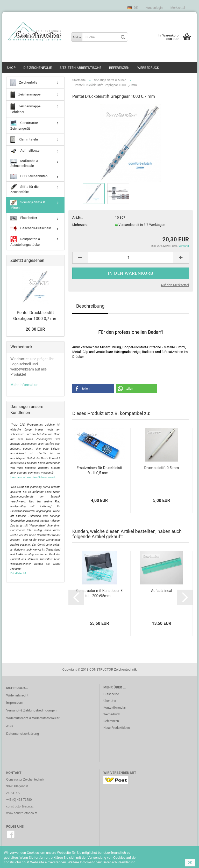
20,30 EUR (35, 329)
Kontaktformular (115, 708)
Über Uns (110, 701)
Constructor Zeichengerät (24, 125)
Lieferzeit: (80, 225)
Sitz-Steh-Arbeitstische (80, 68)
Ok (190, 863)
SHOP (11, 68)
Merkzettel (178, 8)
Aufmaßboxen (26, 151)
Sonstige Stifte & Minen (28, 205)
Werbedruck (148, 68)
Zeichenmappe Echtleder (25, 109)
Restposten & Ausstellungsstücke (25, 241)
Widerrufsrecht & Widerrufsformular (33, 718)
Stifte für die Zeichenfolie (24, 189)
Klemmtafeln (24, 140)
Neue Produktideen (117, 728)
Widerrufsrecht (17, 695)
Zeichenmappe (25, 95)
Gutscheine (111, 694)
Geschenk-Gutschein (31, 228)
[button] (93, 389)
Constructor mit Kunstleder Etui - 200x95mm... (99, 593)
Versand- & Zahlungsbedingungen (31, 710)
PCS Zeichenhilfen (29, 176)
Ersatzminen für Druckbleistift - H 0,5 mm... (99, 470)
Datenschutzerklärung (23, 734)
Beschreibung (90, 306)
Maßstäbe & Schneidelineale (24, 163)
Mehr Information (24, 385)
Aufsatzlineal (162, 591)
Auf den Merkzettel (175, 285)
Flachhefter (24, 218)
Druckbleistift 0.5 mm (162, 468)
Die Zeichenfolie (38, 68)
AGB (9, 726)
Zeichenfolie (24, 83)
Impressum (15, 703)
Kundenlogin (154, 8)
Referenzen (119, 68)
